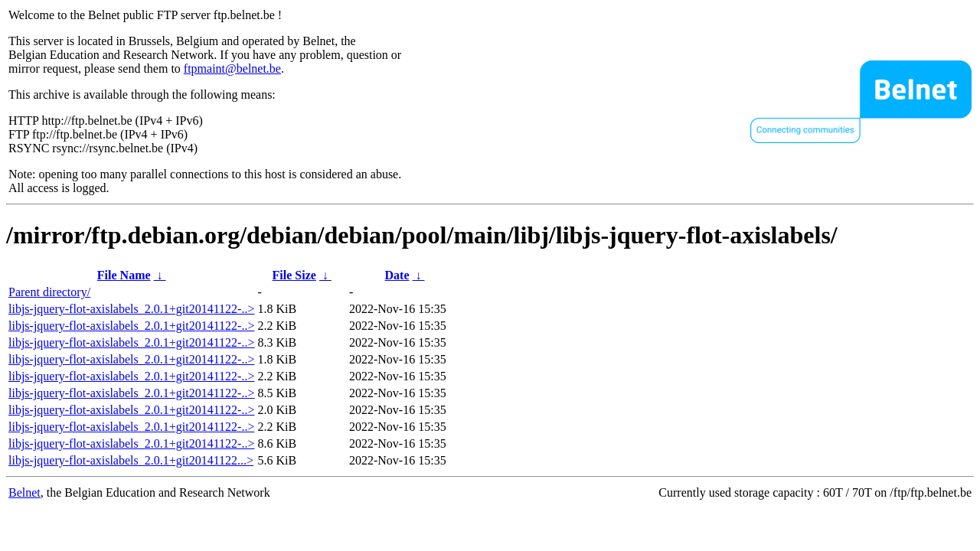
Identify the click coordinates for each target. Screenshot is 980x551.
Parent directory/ (49, 292)
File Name (124, 275)
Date (397, 275)
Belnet (24, 492)
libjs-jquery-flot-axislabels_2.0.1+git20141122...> (131, 460)
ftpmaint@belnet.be (232, 68)
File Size (294, 275)
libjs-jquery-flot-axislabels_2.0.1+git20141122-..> (131, 309)
